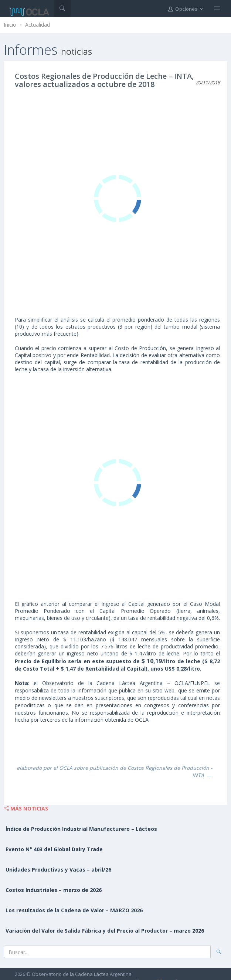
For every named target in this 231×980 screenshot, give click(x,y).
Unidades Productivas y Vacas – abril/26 (58, 870)
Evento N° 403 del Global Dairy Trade (54, 849)
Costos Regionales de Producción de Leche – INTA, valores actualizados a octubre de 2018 (104, 80)
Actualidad (38, 25)
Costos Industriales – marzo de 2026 (54, 890)
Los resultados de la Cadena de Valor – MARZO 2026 (74, 910)
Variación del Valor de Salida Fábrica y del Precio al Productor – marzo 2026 (105, 931)
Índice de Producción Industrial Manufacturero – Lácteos (81, 829)
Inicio (10, 25)
